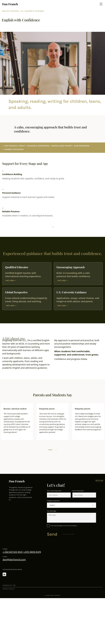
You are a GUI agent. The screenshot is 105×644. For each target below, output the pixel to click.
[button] (50, 450)
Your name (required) (54, 491)
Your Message (51, 511)
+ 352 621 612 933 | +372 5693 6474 (22, 552)
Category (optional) (53, 501)
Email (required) (78, 491)
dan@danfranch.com (14, 560)
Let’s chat (10, 280)
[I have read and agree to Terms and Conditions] (72, 526)
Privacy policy (9, 589)
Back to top (99, 480)
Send (52, 534)
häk (14, 585)
